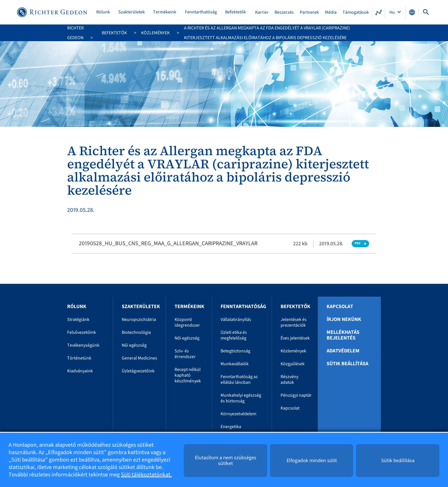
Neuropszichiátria (139, 320)
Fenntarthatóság (201, 12)
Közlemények (155, 33)
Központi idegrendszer (187, 322)
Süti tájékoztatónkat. (146, 475)
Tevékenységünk (83, 345)
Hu (393, 12)
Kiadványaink (80, 371)
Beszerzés (284, 12)
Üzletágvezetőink (138, 371)
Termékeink (165, 12)
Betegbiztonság (235, 351)
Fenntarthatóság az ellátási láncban (239, 380)
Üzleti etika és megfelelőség (234, 335)
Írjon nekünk (344, 320)
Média (331, 12)
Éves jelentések (295, 338)
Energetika (231, 427)
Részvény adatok (289, 380)
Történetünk (79, 358)
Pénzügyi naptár (296, 395)
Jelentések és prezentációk (294, 322)
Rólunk (103, 12)
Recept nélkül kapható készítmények (188, 375)
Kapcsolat (290, 408)
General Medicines (139, 358)
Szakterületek (132, 12)
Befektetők (236, 12)
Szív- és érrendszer (185, 354)
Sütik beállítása (347, 364)
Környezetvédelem (238, 414)
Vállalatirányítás (236, 320)
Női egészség (134, 345)
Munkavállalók (235, 364)
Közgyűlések (293, 364)
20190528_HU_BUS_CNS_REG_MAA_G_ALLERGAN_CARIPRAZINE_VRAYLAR (168, 243)
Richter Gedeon (75, 33)
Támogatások (356, 12)
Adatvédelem (343, 351)
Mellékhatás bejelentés (343, 335)
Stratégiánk (78, 320)
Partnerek (309, 12)
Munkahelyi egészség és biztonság (241, 398)
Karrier (262, 12)
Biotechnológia (136, 332)
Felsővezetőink (82, 332)
